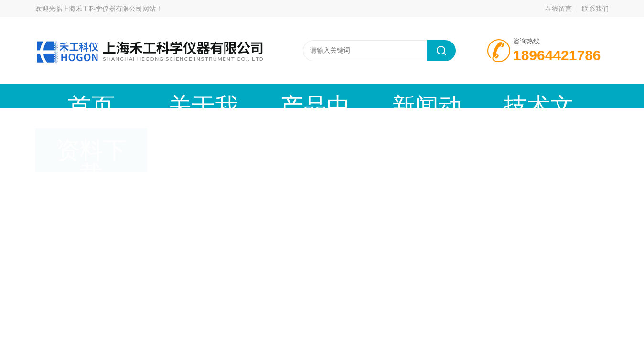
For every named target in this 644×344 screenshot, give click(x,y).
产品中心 (215, 96)
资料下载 (429, 96)
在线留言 (558, 9)
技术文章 (358, 96)
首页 (71, 96)
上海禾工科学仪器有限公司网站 (109, 9)
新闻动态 (286, 96)
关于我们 (143, 96)
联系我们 (595, 9)
